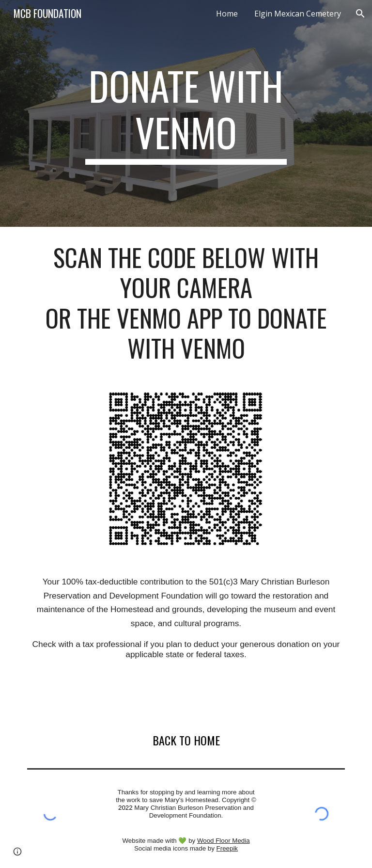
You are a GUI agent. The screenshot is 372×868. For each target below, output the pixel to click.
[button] (360, 14)
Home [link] (227, 14)
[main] (186, 113)
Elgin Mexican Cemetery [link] (298, 14)
